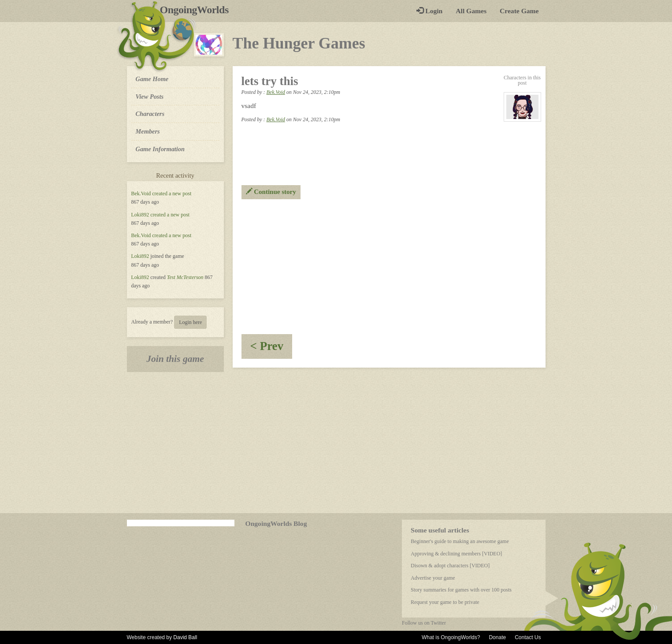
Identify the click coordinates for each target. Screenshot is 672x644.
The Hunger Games (299, 43)
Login (429, 11)
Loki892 (140, 215)
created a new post (172, 194)
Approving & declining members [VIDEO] (456, 554)
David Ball (185, 637)
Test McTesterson (185, 277)
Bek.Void (141, 194)
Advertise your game (433, 578)
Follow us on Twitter (424, 623)
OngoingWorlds (198, 10)
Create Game (519, 11)
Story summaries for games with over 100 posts (461, 590)
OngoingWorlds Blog (276, 523)
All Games (471, 11)
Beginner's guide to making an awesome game (460, 541)
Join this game (175, 359)
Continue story (271, 192)
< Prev (271, 349)
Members (148, 131)
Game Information (160, 149)
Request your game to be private (445, 602)
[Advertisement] (389, 265)
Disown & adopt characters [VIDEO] (450, 566)
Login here (190, 322)
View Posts (150, 97)
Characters (150, 113)
